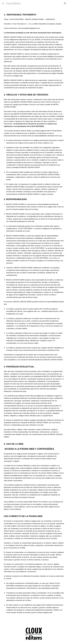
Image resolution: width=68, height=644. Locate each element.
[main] (34, 315)
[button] (3, 3)
